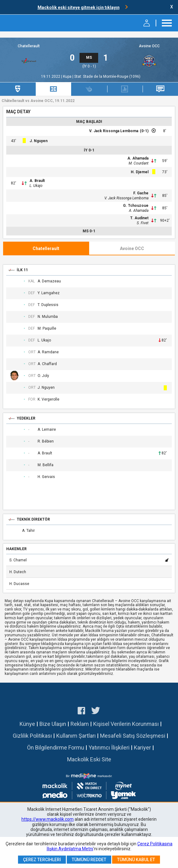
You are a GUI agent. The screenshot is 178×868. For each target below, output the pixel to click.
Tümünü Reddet (89, 860)
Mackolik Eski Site (89, 759)
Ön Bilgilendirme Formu (56, 747)
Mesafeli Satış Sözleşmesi (133, 736)
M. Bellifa (46, 465)
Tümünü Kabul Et (136, 860)
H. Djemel (140, 172)
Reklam (80, 724)
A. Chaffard (47, 364)
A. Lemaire (47, 430)
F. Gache (141, 193)
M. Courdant (139, 163)
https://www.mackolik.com (48, 819)
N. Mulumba (48, 317)
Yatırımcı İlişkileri (109, 747)
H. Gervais (46, 477)
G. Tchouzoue (136, 206)
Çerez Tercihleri (42, 860)
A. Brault (37, 181)
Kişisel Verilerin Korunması (126, 724)
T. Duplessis (48, 305)
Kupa (68, 77)
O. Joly (43, 376)
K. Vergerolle (48, 399)
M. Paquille (47, 329)
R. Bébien (46, 441)
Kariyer (142, 747)
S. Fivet (143, 223)
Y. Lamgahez (49, 293)
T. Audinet (139, 218)
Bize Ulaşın (53, 724)
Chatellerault (29, 46)
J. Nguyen (39, 141)
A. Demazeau (49, 281)
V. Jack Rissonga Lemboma (114, 131)
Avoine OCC (149, 46)
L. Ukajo (36, 186)
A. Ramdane (48, 352)
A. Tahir (28, 531)
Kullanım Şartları (76, 736)
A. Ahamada (138, 158)
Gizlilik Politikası (32, 736)
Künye (27, 724)
